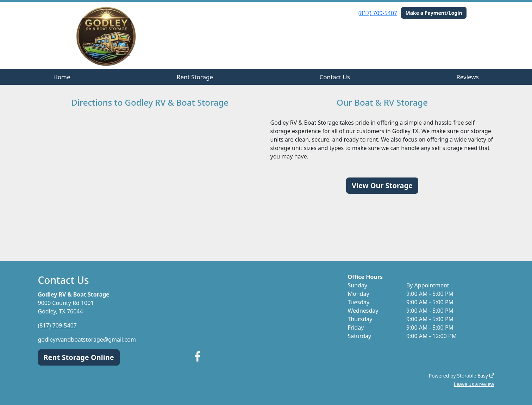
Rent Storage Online (79, 357)
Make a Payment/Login (434, 13)
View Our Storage (382, 185)
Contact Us (335, 77)
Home (62, 77)
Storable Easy (475, 376)
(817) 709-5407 (378, 13)
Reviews (468, 77)
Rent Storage (195, 77)
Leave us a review (474, 384)
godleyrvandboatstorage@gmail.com (87, 339)
